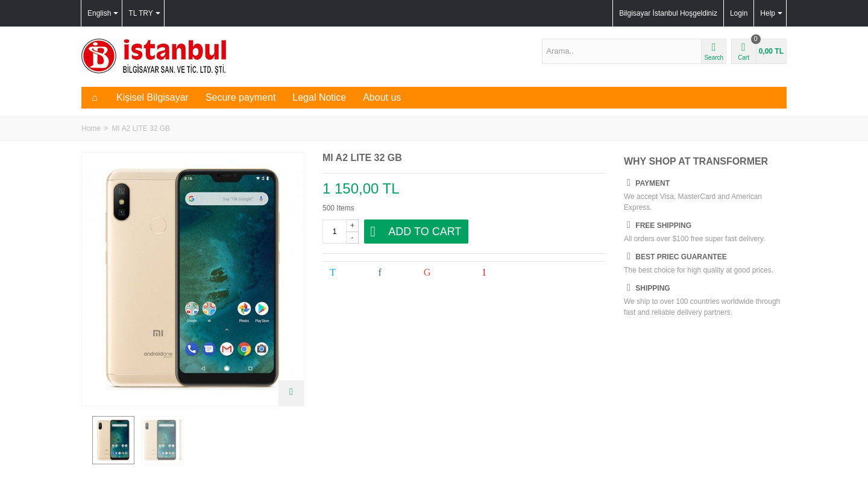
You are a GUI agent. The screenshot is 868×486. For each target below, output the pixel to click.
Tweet (346, 273)
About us (382, 97)
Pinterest (503, 273)
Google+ (445, 273)
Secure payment (241, 97)
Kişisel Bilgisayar (153, 97)
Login (739, 13)
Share (393, 273)
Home (91, 128)
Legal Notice (319, 97)
